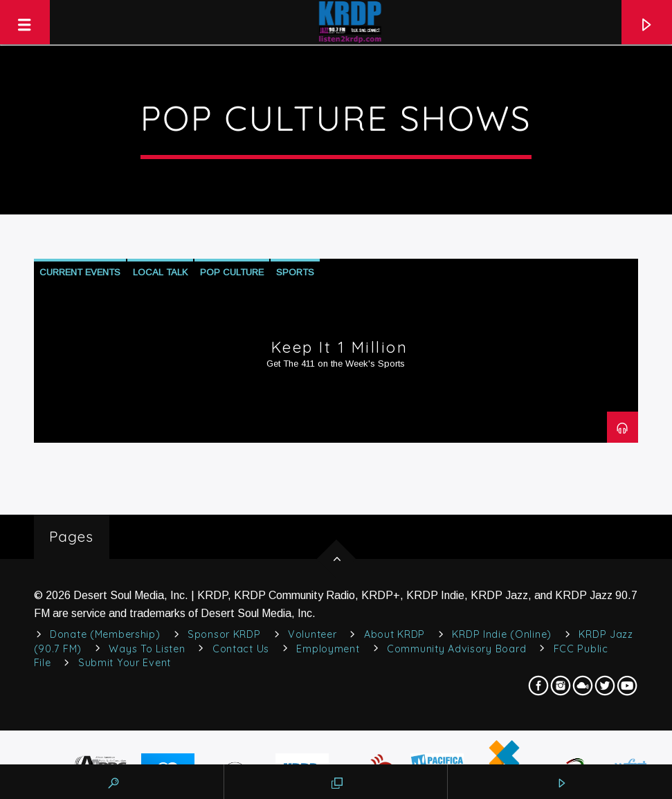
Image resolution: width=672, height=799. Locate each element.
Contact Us (241, 649)
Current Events (80, 272)
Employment (328, 649)
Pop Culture (232, 272)
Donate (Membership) (105, 634)
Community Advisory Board (456, 649)
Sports (295, 272)
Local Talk (160, 272)
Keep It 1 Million (340, 347)
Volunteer (312, 634)
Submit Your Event (125, 663)
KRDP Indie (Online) (502, 634)
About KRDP (394, 634)
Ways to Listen (147, 649)
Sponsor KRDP (224, 634)
